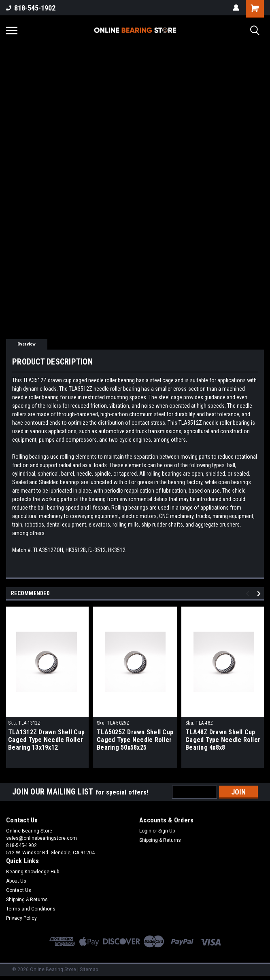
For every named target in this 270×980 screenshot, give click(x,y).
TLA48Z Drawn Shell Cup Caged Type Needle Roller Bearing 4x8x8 (223, 740)
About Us (16, 881)
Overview (27, 344)
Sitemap (89, 969)
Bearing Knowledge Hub (33, 872)
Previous (249, 594)
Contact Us (19, 890)
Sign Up (167, 831)
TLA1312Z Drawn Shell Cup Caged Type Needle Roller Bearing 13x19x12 (46, 740)
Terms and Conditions (31, 909)
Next (260, 594)
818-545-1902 (31, 8)
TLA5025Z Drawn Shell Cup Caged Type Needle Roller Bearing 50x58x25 (135, 740)
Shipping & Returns (160, 840)
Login (145, 831)
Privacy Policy (21, 918)
